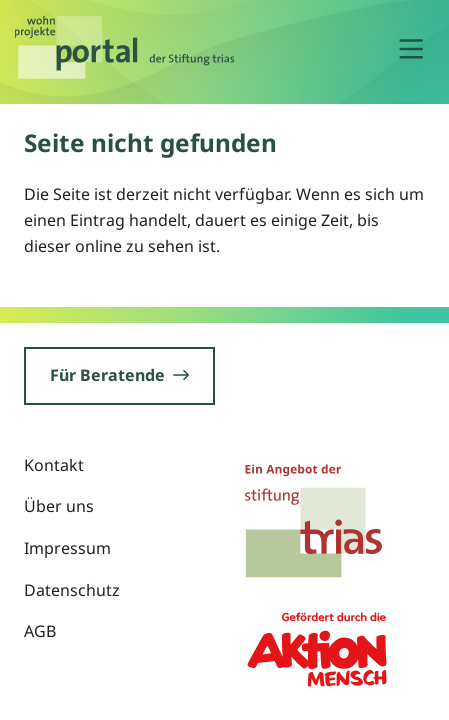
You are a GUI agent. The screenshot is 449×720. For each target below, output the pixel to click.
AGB (40, 631)
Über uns (59, 506)
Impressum (67, 548)
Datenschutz (72, 590)
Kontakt (54, 465)
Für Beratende (119, 375)
